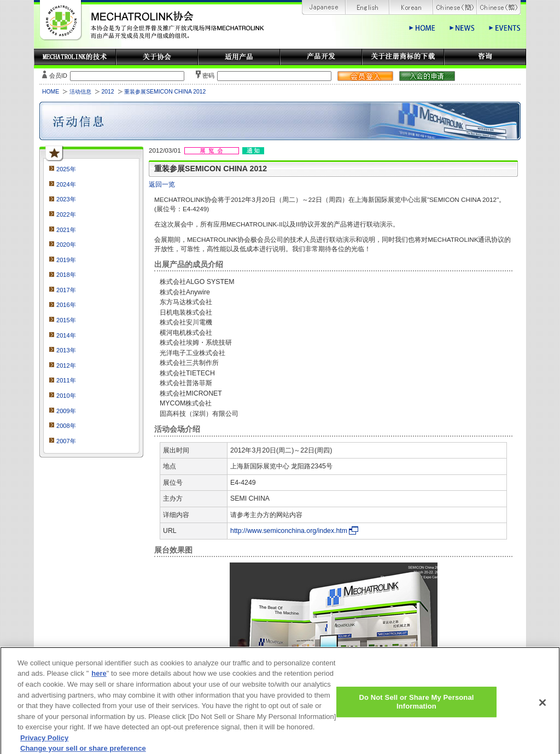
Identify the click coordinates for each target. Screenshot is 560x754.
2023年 (66, 199)
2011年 (66, 380)
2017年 (66, 290)
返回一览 (162, 184)
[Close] (542, 709)
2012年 (66, 366)
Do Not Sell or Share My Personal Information (416, 708)
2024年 (66, 184)
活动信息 (80, 92)
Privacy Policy (44, 743)
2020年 (66, 245)
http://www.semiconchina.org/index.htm (289, 531)
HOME (51, 92)
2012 (107, 92)
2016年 (66, 305)
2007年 (66, 441)
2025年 (66, 169)
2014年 (66, 335)
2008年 (66, 426)
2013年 (66, 350)
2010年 (66, 396)
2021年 (66, 230)
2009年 (66, 411)
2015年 (66, 320)
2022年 (66, 214)
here (99, 679)
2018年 (66, 275)
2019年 (66, 260)
